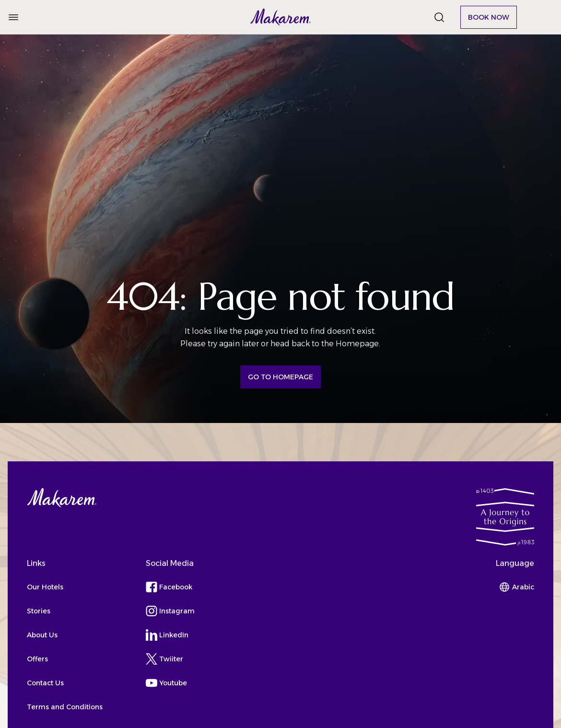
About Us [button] (42, 635)
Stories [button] (39, 611)
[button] (281, 17)
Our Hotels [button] (45, 587)
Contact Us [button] (45, 683)
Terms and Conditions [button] (65, 707)
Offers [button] (37, 659)
